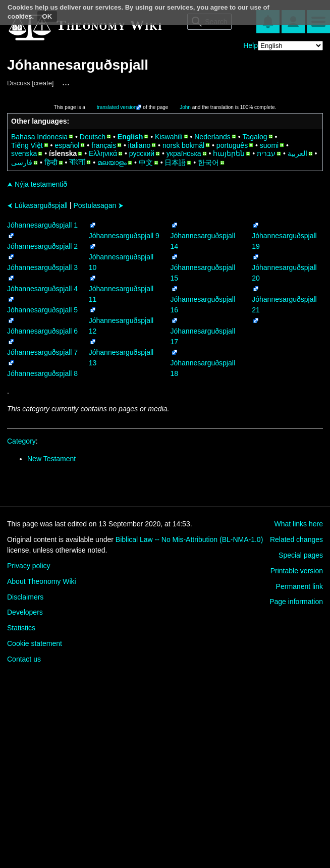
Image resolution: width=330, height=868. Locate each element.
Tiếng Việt (27, 145)
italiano (139, 145)
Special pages (301, 555)
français (104, 145)
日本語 (175, 162)
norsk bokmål (183, 145)
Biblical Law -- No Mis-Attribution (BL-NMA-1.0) (189, 539)
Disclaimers (25, 597)
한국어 (208, 162)
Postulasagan (98, 205)
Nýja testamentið (37, 184)
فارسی (22, 162)
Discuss (19, 83)
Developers (25, 612)
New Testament (51, 459)
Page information (296, 602)
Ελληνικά (103, 153)
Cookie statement (35, 643)
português (232, 145)
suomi (269, 145)
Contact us (24, 659)
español (67, 145)
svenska (24, 153)
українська (184, 153)
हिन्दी (51, 162)
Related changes (296, 539)
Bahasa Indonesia (39, 137)
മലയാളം (112, 162)
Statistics (21, 628)
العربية (297, 153)
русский (142, 153)
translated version (117, 107)
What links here (299, 524)
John (185, 107)
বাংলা (77, 162)
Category (21, 441)
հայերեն (229, 153)
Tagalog (255, 137)
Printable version (297, 571)
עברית (266, 153)
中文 (146, 162)
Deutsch (93, 137)
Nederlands (212, 137)
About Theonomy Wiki (42, 581)
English (130, 137)
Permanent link (299, 586)
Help (251, 45)
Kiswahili (169, 137)
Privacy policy (29, 566)
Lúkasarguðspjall (37, 205)
